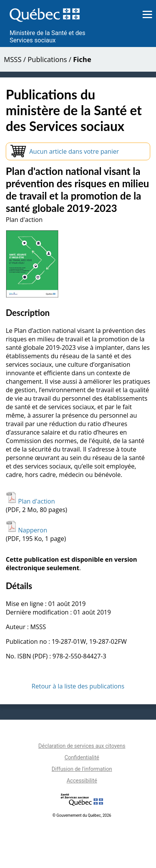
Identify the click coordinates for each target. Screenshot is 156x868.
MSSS (13, 59)
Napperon (26, 530)
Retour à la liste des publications (78, 686)
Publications (47, 59)
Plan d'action (30, 501)
